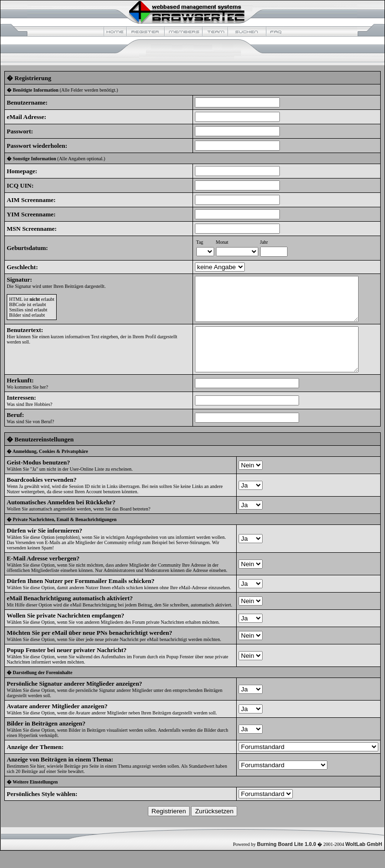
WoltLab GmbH (364, 861)
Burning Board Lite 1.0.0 (286, 861)
